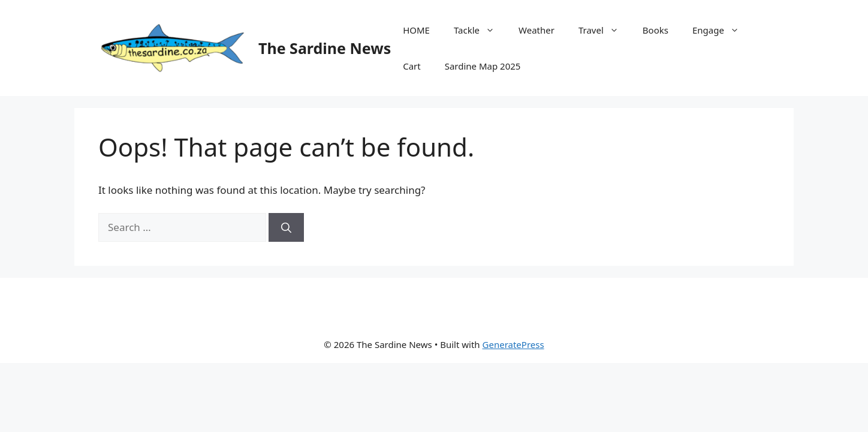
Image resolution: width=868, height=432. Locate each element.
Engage (722, 30)
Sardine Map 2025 (483, 66)
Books (655, 30)
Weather (537, 30)
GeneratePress (513, 344)
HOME (416, 30)
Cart (412, 66)
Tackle (480, 30)
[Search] (286, 227)
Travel (605, 30)
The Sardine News (325, 48)
